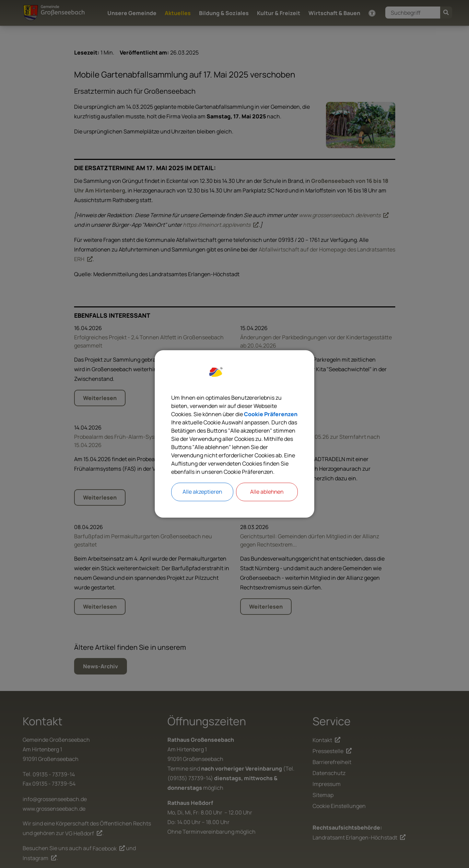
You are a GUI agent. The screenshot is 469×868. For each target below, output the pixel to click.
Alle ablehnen (267, 492)
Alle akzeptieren (202, 492)
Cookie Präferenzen (271, 414)
